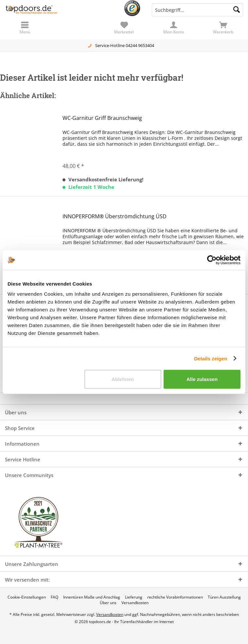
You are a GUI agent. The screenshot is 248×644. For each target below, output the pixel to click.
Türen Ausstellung (224, 597)
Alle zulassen (202, 379)
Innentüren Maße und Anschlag (92, 597)
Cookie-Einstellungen (27, 597)
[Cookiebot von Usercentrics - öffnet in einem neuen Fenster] (212, 260)
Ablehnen (123, 379)
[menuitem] (223, 28)
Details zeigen (211, 358)
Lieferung (134, 597)
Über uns (108, 603)
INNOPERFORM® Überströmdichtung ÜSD (115, 216)
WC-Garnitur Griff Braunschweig (102, 118)
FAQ (54, 597)
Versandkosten (135, 603)
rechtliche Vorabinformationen (175, 597)
